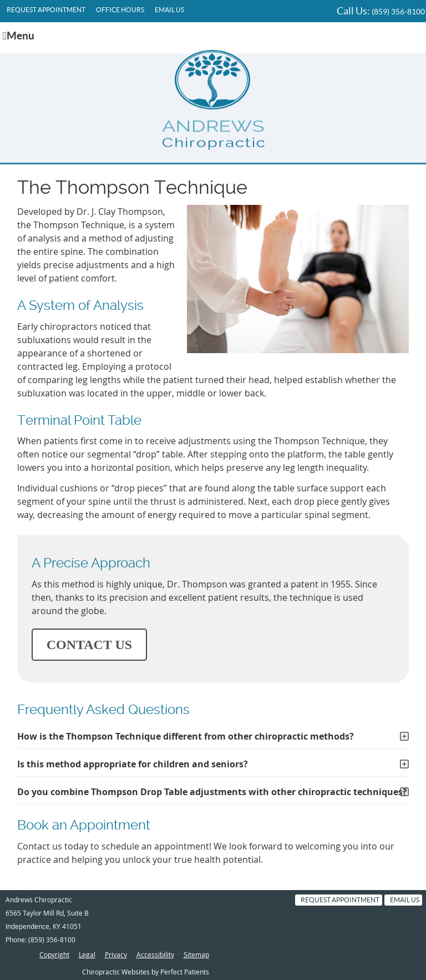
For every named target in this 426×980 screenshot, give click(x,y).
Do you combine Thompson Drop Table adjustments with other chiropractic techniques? (212, 792)
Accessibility (155, 954)
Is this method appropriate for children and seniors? (133, 764)
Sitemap (196, 954)
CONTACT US (89, 645)
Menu (19, 36)
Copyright (54, 954)
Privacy (116, 954)
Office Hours (120, 10)
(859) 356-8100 (398, 12)
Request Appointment (46, 10)
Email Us (169, 10)
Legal (87, 954)
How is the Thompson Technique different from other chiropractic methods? (186, 736)
